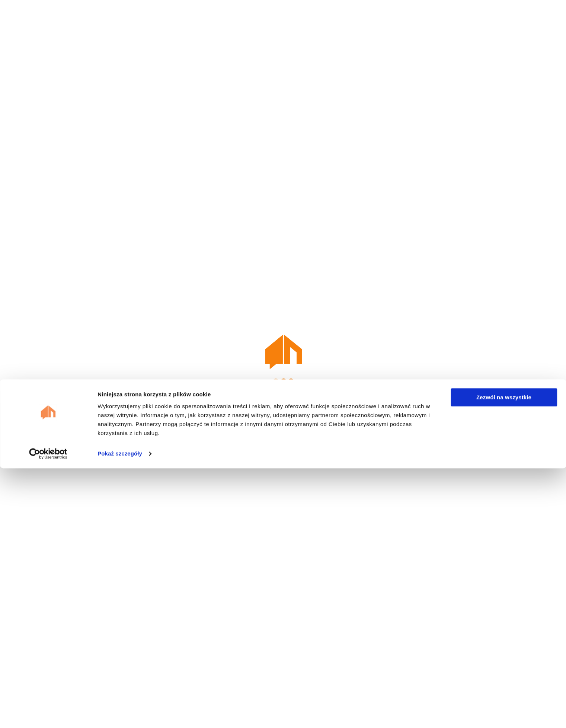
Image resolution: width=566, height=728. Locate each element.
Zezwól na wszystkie (504, 657)
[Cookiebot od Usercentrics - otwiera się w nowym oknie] (48, 713)
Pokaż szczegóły (120, 713)
